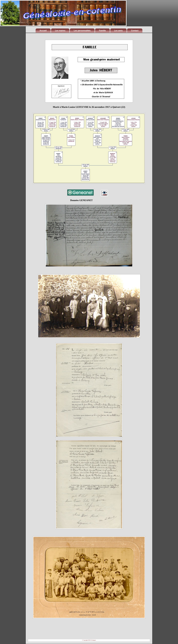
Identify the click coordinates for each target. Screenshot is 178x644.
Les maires (60, 31)
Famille (102, 31)
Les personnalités (82, 31)
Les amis (118, 31)
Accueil (43, 31)
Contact (135, 31)
